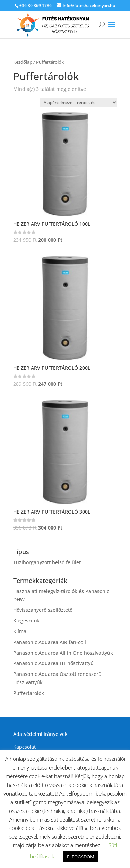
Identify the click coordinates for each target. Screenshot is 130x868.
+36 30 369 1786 (36, 5)
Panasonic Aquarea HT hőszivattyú (53, 663)
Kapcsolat (24, 747)
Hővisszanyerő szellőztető (43, 610)
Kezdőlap (23, 62)
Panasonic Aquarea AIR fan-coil (50, 642)
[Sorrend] (78, 102)
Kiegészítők (26, 621)
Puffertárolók (29, 693)
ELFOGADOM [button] (81, 857)
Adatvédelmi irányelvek (40, 734)
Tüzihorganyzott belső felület (47, 562)
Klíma (20, 631)
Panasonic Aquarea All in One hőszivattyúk (63, 653)
